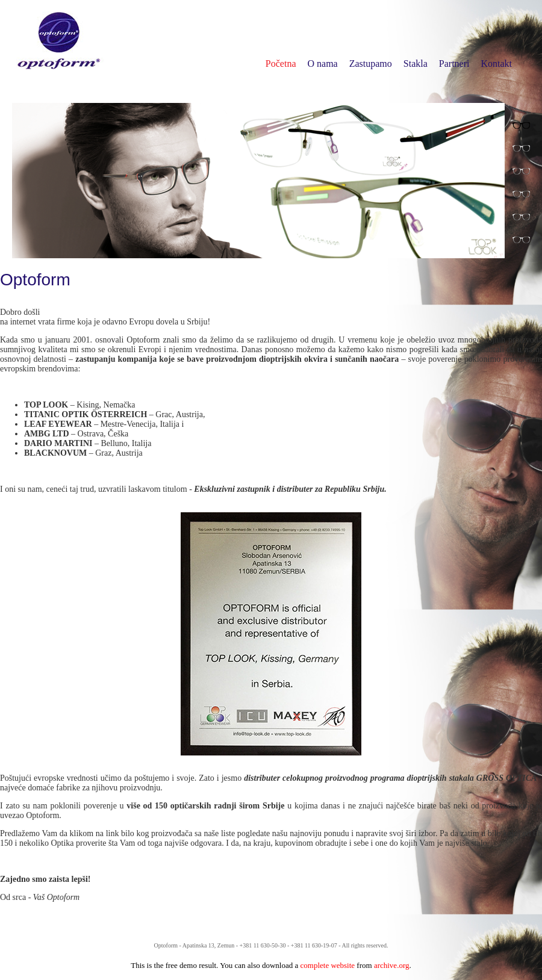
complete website (328, 965)
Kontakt (496, 64)
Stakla (416, 64)
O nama (323, 64)
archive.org (392, 965)
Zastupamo (371, 64)
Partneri (454, 64)
